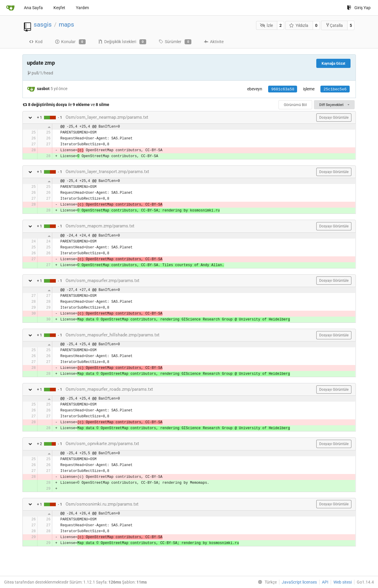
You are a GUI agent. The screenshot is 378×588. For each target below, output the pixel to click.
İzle (266, 25)
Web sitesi (343, 582)
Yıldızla (299, 25)
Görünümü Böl (295, 105)
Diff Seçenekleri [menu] (334, 105)
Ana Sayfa (33, 8)
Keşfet (59, 8)
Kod (36, 42)
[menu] (266, 582)
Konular (70, 42)
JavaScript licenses (299, 582)
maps (66, 25)
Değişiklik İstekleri (122, 42)
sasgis (43, 25)
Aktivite (214, 42)
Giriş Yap (359, 8)
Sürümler (175, 42)
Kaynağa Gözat (333, 63)
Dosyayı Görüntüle (334, 118)
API (325, 582)
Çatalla (334, 25)
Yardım (82, 8)
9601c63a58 (283, 89)
